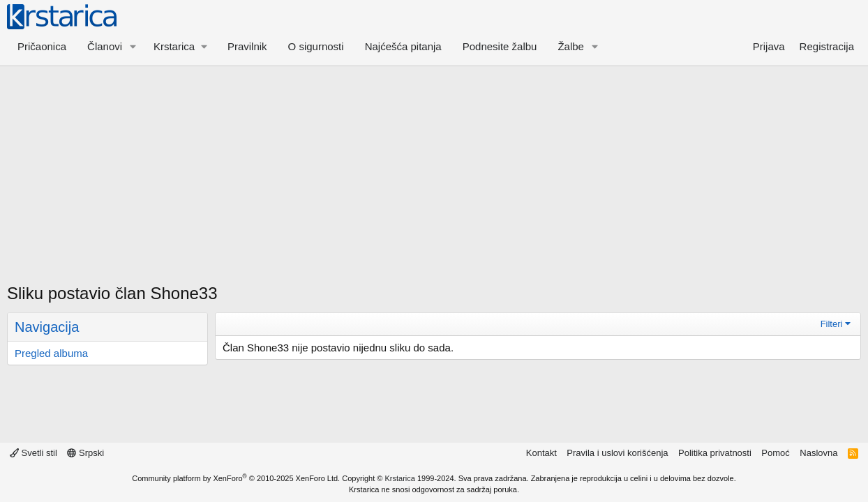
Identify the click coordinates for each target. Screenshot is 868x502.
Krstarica (400, 478)
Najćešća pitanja (403, 46)
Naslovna (818, 453)
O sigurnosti (316, 46)
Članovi (105, 46)
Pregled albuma (51, 353)
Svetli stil (33, 453)
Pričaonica (42, 46)
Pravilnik (247, 46)
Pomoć (775, 453)
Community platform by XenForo (236, 478)
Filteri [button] (832, 324)
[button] (133, 46)
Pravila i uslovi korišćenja (617, 453)
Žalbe (571, 46)
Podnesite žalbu (500, 46)
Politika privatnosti (715, 453)
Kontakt (541, 453)
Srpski (85, 453)
